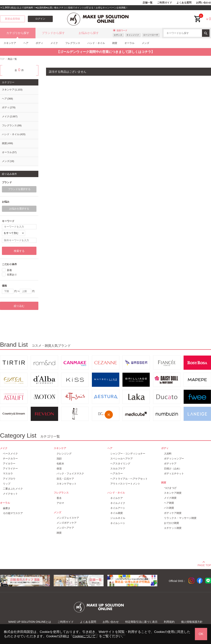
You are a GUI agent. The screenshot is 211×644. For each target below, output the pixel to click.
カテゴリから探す (18, 33)
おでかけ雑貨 (171, 523)
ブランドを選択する (19, 189)
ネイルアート (118, 508)
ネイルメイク (118, 503)
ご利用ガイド (165, 3)
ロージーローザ (151, 35)
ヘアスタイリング (120, 464)
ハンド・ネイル (96, 43)
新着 (9, 270)
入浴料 (168, 454)
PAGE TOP (204, 565)
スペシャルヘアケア (122, 459)
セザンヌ (118, 35)
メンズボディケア (67, 523)
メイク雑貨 (170, 498)
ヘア (26, 43)
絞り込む (19, 306)
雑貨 (115, 43)
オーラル (129, 43)
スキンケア (10, 43)
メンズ (145, 43)
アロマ (60, 503)
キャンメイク (133, 35)
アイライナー (10, 469)
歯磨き (7, 508)
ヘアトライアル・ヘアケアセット (129, 479)
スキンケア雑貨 (173, 493)
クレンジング (64, 454)
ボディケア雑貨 (173, 513)
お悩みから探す (89, 33)
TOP (2, 59)
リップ (7, 484)
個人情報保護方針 (192, 622)
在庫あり (12, 275)
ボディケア (170, 464)
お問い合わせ (204, 3)
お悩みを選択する (19, 209)
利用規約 (169, 622)
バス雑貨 (169, 508)
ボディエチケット (174, 474)
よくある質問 (184, 3)
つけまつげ (170, 488)
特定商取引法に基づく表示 (141, 622)
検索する (19, 251)
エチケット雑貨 (173, 528)
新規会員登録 (12, 19)
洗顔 (59, 459)
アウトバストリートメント (125, 484)
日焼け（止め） (173, 469)
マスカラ (8, 474)
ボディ (39, 43)
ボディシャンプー (174, 459)
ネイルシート (118, 523)
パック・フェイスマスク (70, 474)
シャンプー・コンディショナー (128, 454)
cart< (198, 16)
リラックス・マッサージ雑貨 (180, 518)
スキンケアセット (67, 484)
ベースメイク (10, 454)
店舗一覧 (148, 3)
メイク (54, 43)
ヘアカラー (117, 474)
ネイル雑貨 (117, 513)
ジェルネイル (118, 518)
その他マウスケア (13, 513)
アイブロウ (9, 479)
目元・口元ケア (65, 479)
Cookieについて (84, 636)
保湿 (59, 469)
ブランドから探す (53, 33)
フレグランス (73, 43)
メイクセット (10, 494)
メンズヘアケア (65, 528)
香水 (59, 498)
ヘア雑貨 (169, 503)
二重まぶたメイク (13, 489)
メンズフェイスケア (68, 518)
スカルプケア (118, 469)
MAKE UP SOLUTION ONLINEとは (30, 622)
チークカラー (10, 459)
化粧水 (60, 464)
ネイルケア (117, 498)
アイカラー (9, 464)
